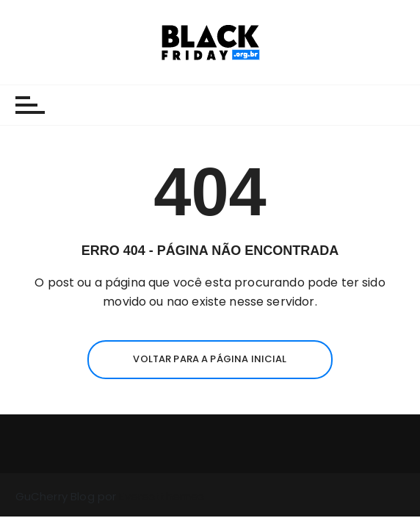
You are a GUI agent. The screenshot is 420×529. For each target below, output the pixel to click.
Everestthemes (162, 496)
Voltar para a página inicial (210, 359)
